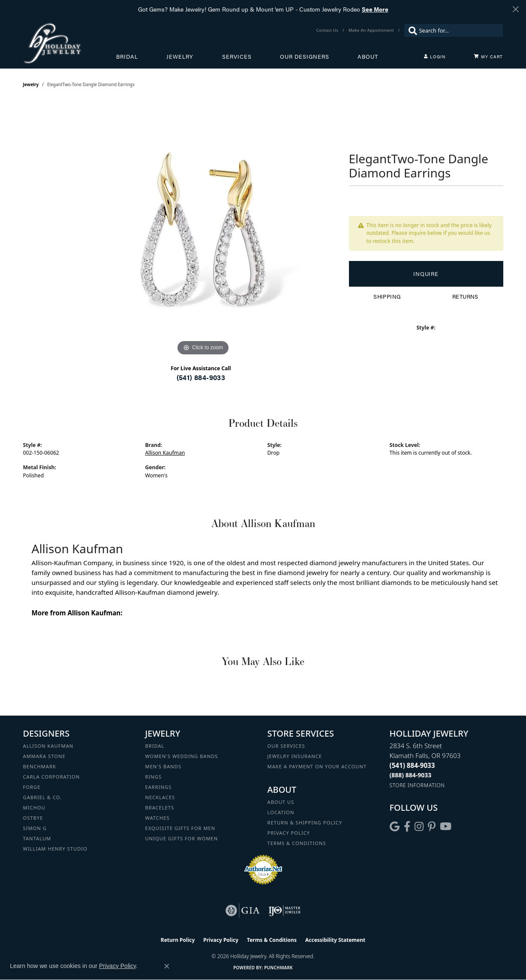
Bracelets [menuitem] (160, 808)
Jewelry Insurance (295, 756)
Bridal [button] (127, 57)
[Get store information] (417, 785)
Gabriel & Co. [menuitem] (43, 797)
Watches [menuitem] (158, 818)
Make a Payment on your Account (317, 766)
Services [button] (237, 57)
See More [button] (375, 9)
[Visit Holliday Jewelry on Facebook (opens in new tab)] (407, 827)
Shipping (387, 297)
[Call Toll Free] (411, 775)
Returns (465, 297)
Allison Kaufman (165, 453)
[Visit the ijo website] (284, 911)
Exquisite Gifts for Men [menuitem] (180, 828)
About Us (281, 802)
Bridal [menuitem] (155, 746)
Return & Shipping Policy (305, 823)
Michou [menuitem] (34, 808)
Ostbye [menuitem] (33, 818)
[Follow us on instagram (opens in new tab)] (419, 827)
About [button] (368, 57)
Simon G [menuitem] (35, 828)
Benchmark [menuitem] (40, 766)
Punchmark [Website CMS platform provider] (278, 968)
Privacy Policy (289, 833)
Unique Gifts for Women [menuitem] (182, 838)
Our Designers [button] (305, 57)
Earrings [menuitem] (159, 787)
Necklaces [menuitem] (160, 797)
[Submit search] (411, 30)
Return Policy (178, 940)
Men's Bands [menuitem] (164, 766)
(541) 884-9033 (201, 377)
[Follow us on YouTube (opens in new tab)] (446, 827)
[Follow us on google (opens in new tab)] (395, 827)
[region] (203, 229)
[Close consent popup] (167, 966)
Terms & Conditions (297, 843)
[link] (328, 30)
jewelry (31, 84)
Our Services (286, 746)
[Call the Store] (412, 765)
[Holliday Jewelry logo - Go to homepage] (70, 43)
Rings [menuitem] (154, 777)
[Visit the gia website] (243, 911)
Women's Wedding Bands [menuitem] (182, 756)
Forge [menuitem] (32, 787)
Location (281, 812)
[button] (435, 57)
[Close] (515, 9)
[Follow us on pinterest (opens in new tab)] (432, 827)
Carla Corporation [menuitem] (52, 777)
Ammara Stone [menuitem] (44, 756)
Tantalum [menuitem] (37, 838)
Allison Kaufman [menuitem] (48, 746)
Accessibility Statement (335, 940)
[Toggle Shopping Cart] (488, 57)
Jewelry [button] (180, 57)
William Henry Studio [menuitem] (55, 849)
